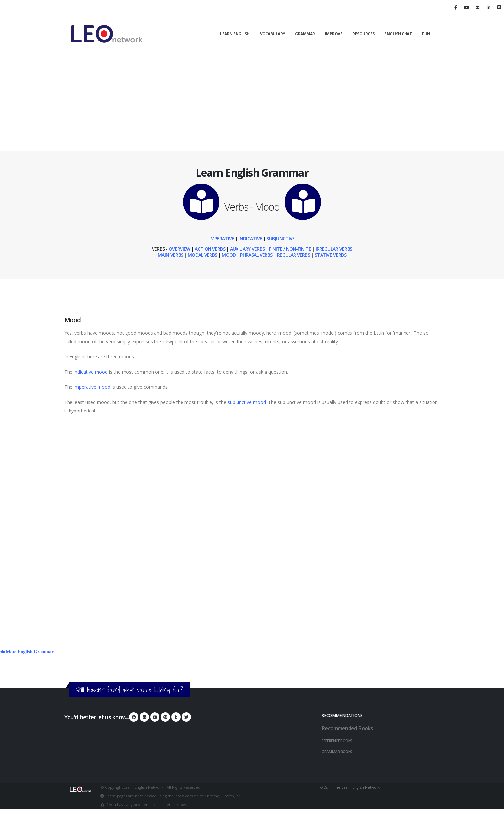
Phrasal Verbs (256, 255)
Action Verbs (210, 249)
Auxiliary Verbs (247, 249)
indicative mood (91, 372)
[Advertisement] (252, 101)
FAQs (324, 786)
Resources (364, 34)
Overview (179, 249)
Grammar (305, 34)
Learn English (235, 34)
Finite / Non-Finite (290, 249)
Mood (229, 255)
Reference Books (340, 740)
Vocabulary (273, 34)
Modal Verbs (202, 255)
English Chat (398, 34)
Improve (334, 34)
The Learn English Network (359, 786)
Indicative (250, 238)
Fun (426, 34)
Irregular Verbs (334, 249)
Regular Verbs (294, 255)
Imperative (222, 238)
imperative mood (92, 387)
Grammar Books (339, 751)
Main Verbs (170, 255)
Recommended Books (349, 728)
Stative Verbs (330, 255)
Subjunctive (280, 238)
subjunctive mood (247, 402)
